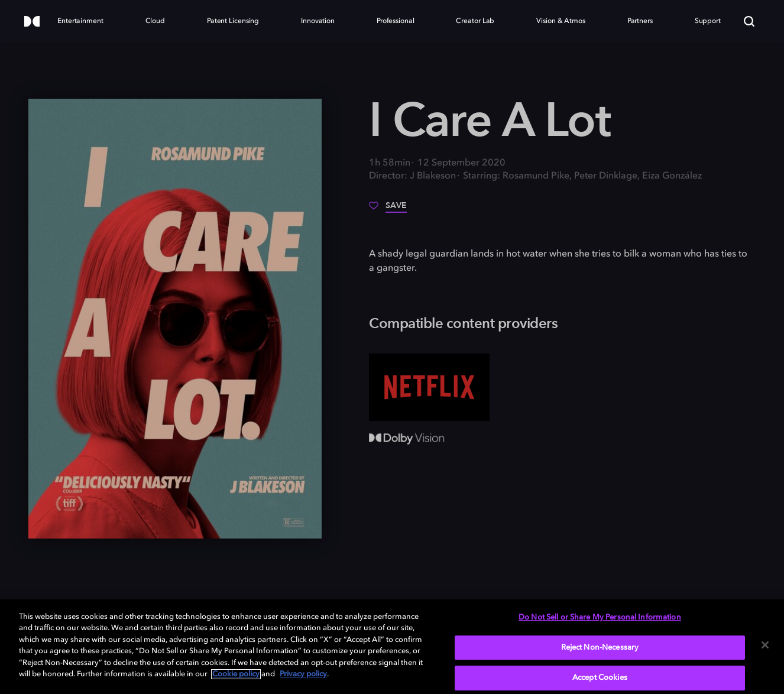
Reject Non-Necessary (600, 648)
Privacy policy (303, 674)
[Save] (388, 210)
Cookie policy (236, 674)
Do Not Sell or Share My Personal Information (600, 617)
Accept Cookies (600, 678)
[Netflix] (429, 387)
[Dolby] (32, 22)
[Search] (749, 21)
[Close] (765, 645)
